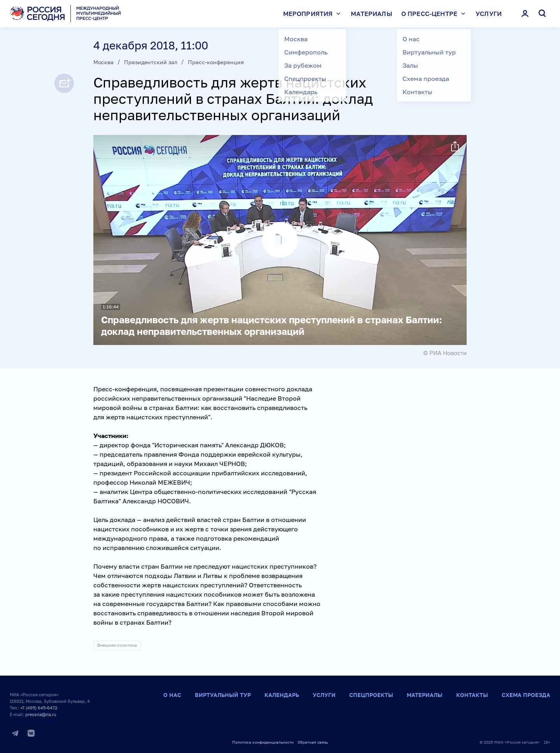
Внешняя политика (117, 645)
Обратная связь (313, 742)
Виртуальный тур (223, 695)
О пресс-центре (435, 14)
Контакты (472, 695)
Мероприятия (314, 14)
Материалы (371, 14)
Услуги (489, 14)
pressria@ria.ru (41, 714)
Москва (103, 62)
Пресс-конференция (216, 62)
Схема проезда (526, 695)
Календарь (282, 695)
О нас (172, 695)
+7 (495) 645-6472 (39, 708)
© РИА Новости (445, 353)
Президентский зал (151, 62)
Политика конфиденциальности (263, 742)
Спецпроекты (371, 695)
